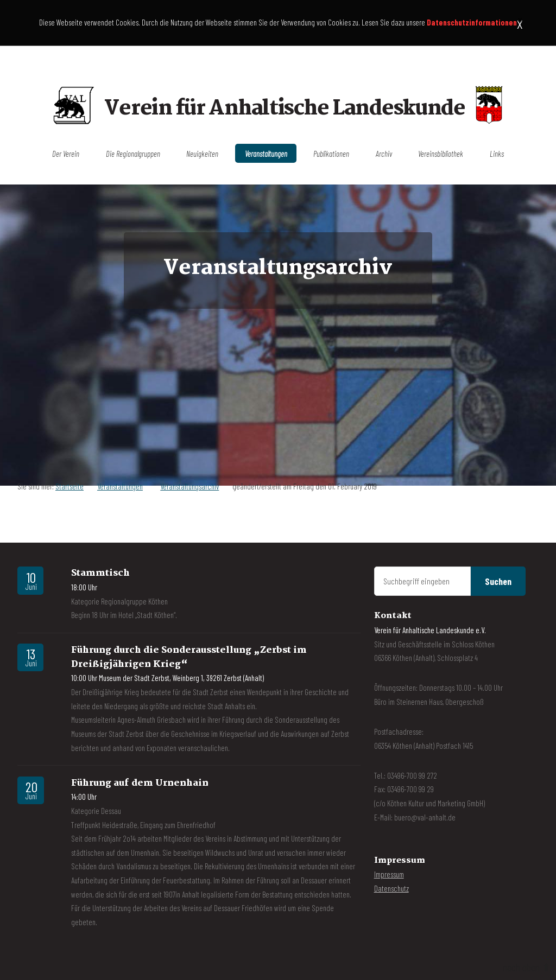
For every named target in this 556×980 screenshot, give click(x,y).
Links (497, 153)
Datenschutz (391, 888)
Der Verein (66, 153)
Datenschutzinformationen (472, 22)
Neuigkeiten (202, 153)
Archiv (384, 153)
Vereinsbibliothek (441, 153)
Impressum (389, 874)
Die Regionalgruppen (133, 153)
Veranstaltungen (266, 153)
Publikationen (331, 153)
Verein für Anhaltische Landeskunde (285, 110)
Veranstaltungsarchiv (189, 486)
